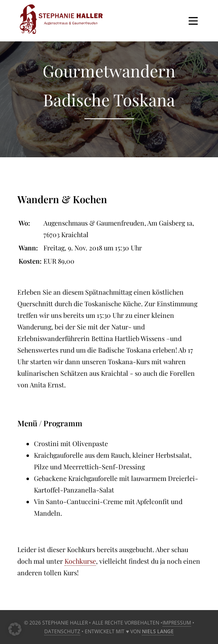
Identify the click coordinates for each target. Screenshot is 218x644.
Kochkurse (80, 561)
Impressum (177, 623)
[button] (15, 629)
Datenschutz (62, 631)
